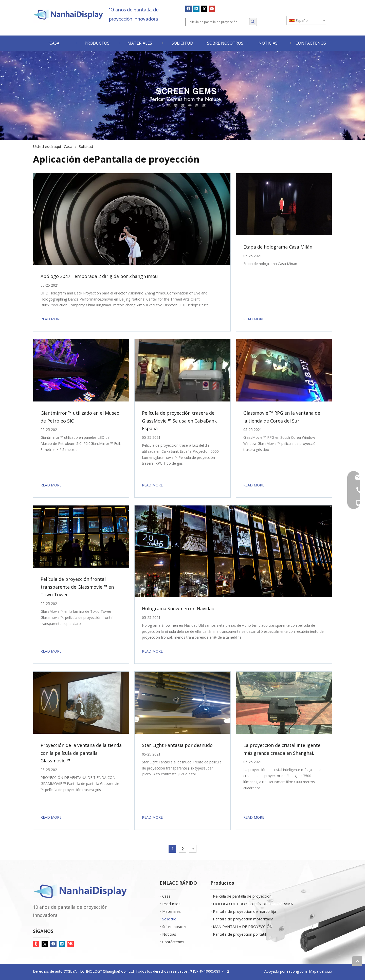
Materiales (169, 911)
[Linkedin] (196, 9)
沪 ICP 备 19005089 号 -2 (209, 971)
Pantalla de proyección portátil (237, 934)
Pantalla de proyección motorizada (241, 919)
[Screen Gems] (182, 95)
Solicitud (167, 919)
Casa (164, 896)
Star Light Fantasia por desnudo (177, 745)
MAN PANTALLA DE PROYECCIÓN (240, 926)
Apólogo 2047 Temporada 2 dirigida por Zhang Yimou (99, 276)
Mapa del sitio (321, 971)
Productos (169, 904)
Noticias (167, 934)
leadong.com (296, 971)
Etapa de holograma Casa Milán (278, 247)
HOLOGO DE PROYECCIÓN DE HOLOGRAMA (250, 904)
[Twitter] (204, 9)
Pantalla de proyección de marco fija (242, 911)
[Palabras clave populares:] (253, 22)
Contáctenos (171, 942)
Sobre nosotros (173, 926)
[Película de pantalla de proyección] (217, 22)
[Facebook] (188, 9)
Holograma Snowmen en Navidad (178, 608)
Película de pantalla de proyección (240, 896)
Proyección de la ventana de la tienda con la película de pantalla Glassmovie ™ (81, 753)
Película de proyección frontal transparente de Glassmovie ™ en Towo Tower (77, 587)
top (357, 961)
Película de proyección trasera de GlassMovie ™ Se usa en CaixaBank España (179, 421)
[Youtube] (212, 9)
